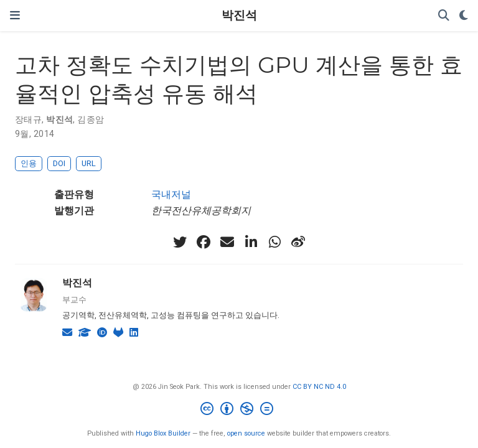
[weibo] (298, 242)
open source (246, 433)
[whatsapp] (274, 242)
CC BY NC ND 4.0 (319, 387)
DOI (59, 163)
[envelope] (227, 242)
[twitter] (180, 242)
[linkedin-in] (251, 242)
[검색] (444, 16)
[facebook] (204, 242)
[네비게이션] (15, 16)
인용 (29, 163)
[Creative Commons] (239, 410)
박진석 (239, 15)
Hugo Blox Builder (163, 433)
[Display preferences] (464, 16)
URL (89, 163)
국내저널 (171, 194)
